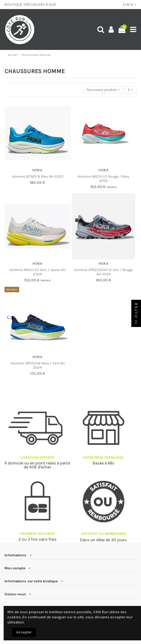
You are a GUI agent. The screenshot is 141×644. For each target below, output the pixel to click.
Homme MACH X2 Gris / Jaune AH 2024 (37, 272)
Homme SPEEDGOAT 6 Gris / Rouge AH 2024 (103, 272)
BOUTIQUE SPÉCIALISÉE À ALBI (30, 4)
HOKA (37, 170)
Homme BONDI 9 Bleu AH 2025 (38, 176)
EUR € (130, 4)
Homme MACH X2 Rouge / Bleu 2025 (103, 179)
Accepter (24, 632)
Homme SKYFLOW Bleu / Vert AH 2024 (38, 365)
